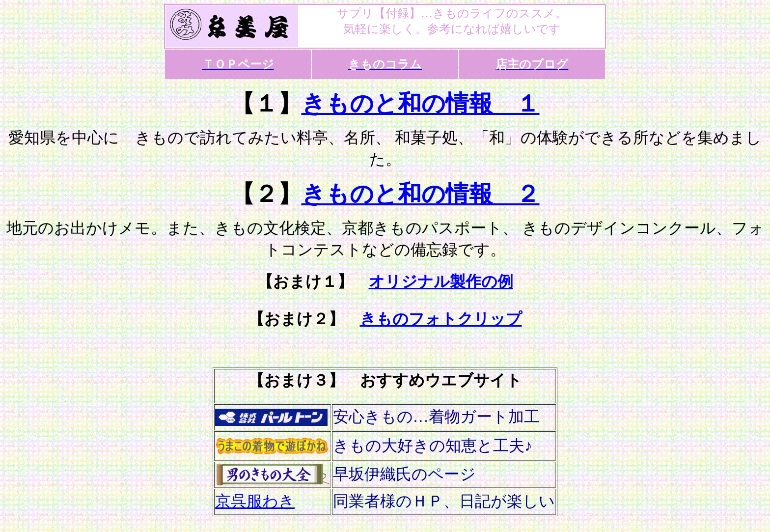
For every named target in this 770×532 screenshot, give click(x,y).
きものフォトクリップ (441, 319)
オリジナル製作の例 (441, 281)
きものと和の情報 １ (421, 103)
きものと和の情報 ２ (421, 194)
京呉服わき (255, 501)
